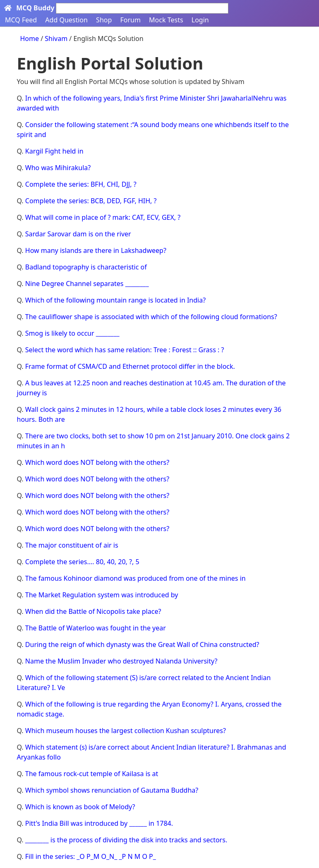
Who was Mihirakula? (58, 168)
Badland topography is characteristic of (86, 267)
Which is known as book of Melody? (80, 807)
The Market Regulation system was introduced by (102, 595)
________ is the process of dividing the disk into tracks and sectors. (126, 840)
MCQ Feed (21, 20)
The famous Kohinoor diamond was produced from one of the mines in (136, 578)
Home (30, 38)
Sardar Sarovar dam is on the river (78, 234)
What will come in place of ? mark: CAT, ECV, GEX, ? (103, 217)
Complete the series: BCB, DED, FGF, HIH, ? (91, 201)
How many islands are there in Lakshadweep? (96, 250)
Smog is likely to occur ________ (72, 333)
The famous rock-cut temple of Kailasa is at (92, 774)
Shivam (57, 38)
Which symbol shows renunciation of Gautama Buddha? (112, 790)
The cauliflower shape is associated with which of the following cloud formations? (151, 317)
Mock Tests (166, 20)
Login (200, 20)
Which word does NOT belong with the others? (97, 462)
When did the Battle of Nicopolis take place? (93, 611)
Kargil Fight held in (54, 151)
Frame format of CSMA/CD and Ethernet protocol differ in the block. (130, 366)
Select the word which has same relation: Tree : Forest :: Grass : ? (125, 350)
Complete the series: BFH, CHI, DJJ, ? (81, 184)
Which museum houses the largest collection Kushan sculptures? (126, 731)
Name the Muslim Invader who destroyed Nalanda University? (121, 661)
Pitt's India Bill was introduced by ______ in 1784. (99, 823)
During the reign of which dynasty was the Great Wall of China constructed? (142, 644)
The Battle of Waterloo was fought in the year (96, 628)
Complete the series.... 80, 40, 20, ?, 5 (82, 562)
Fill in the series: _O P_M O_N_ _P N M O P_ (91, 856)
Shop (104, 20)
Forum (130, 20)
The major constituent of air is (72, 545)
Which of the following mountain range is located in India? (115, 300)
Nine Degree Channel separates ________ (87, 284)
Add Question (66, 20)
